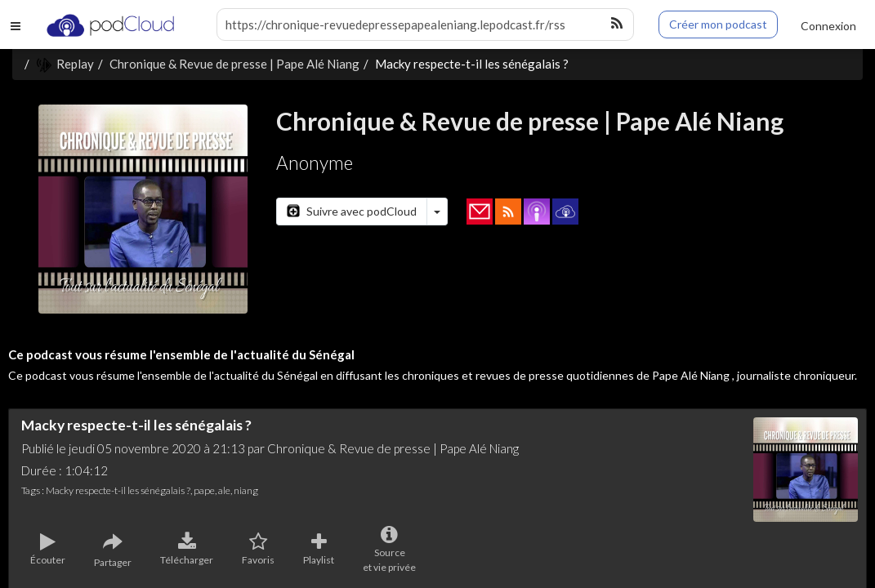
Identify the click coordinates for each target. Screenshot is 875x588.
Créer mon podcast (718, 24)
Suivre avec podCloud (352, 211)
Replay (65, 64)
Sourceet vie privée (389, 550)
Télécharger (187, 550)
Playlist (319, 550)
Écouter (48, 550)
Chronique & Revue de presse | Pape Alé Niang (234, 64)
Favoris (258, 550)
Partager (113, 550)
